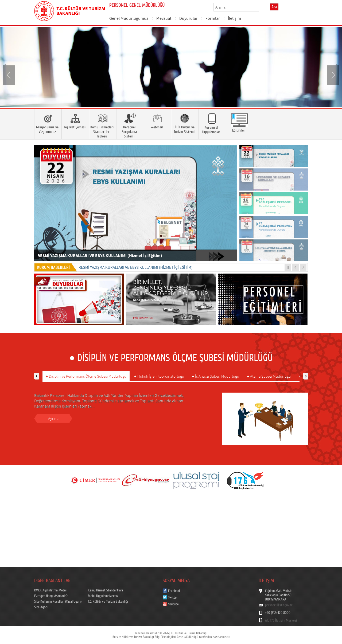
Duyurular (188, 18)
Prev (9, 75)
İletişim (234, 18)
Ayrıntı (53, 418)
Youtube (173, 604)
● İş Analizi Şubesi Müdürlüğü (215, 376)
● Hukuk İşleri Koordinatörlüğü (159, 376)
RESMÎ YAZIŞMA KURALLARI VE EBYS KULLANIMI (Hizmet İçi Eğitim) (136, 267)
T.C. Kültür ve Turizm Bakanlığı (108, 602)
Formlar (213, 18)
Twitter (173, 598)
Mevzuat (164, 18)
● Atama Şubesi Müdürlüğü (269, 376)
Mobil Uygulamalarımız (103, 596)
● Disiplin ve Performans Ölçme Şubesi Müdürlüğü (86, 376)
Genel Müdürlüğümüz (129, 18)
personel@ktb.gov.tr (279, 605)
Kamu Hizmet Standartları (105, 590)
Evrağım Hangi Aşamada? (51, 596)
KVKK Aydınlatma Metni (50, 590)
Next (333, 75)
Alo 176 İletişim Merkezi (281, 621)
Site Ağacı (41, 607)
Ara (274, 7)
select (261, 7)
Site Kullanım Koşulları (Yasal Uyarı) (58, 602)
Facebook (174, 591)
